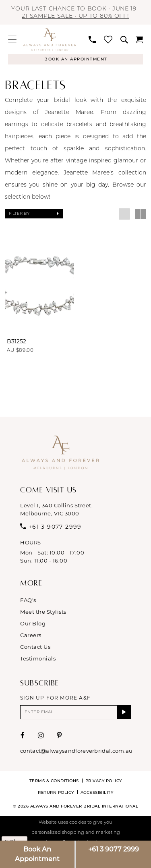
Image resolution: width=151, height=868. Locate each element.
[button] (12, 39)
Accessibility (97, 792)
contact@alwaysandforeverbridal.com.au (76, 751)
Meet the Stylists (43, 612)
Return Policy (56, 792)
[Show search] (124, 39)
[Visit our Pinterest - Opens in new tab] (59, 735)
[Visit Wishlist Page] (108, 39)
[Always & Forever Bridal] (50, 39)
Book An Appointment (37, 854)
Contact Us (35, 647)
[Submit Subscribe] (124, 712)
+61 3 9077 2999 (114, 849)
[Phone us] (92, 39)
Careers (31, 635)
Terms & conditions (54, 781)
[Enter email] (75, 712)
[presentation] (39, 285)
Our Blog (33, 623)
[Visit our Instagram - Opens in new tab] (41, 735)
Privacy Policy (104, 781)
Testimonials (38, 658)
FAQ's (28, 600)
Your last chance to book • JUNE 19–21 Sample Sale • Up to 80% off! (75, 12)
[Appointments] (75, 59)
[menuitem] (12, 39)
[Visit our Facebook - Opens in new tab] (23, 735)
